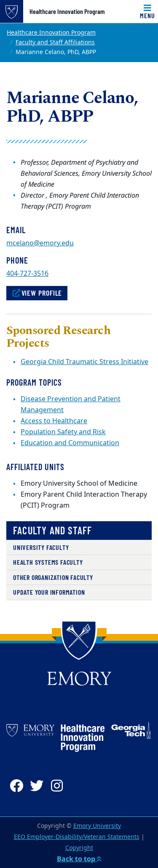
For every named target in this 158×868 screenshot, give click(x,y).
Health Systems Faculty (48, 562)
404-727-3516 (27, 274)
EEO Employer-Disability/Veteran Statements (77, 837)
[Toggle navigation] (147, 11)
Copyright (79, 848)
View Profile (37, 293)
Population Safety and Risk (63, 432)
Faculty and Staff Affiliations (55, 42)
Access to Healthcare (54, 421)
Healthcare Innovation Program (67, 11)
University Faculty (41, 547)
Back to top (79, 859)
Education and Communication (70, 443)
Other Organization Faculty (53, 577)
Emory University (97, 826)
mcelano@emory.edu (40, 243)
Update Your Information (49, 592)
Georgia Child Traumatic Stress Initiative (84, 362)
